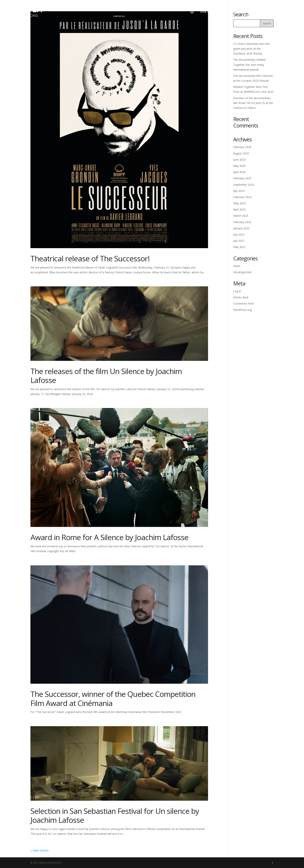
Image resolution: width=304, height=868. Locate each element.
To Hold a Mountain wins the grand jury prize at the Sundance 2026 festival (251, 49)
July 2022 (239, 234)
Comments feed (243, 304)
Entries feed (241, 297)
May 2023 (239, 203)
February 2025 (242, 178)
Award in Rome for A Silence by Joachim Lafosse (109, 537)
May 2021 (239, 247)
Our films (208, 12)
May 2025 (239, 166)
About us (230, 12)
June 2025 (239, 160)
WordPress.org (243, 310)
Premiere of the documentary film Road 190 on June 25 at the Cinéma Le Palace (253, 103)
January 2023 (241, 228)
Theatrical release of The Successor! (90, 258)
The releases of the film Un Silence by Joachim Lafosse (106, 376)
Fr (284, 12)
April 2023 (239, 209)
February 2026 (242, 147)
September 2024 (244, 185)
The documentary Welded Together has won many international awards (249, 65)
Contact (267, 12)
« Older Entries (40, 850)
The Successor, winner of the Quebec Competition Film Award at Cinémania (113, 698)
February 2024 (242, 197)
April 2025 (239, 172)
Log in (237, 291)
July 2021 (239, 241)
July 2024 (239, 191)
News (249, 12)
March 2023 (241, 216)
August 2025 (241, 153)
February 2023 (242, 222)
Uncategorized (242, 272)
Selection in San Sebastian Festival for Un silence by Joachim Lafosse (115, 815)
